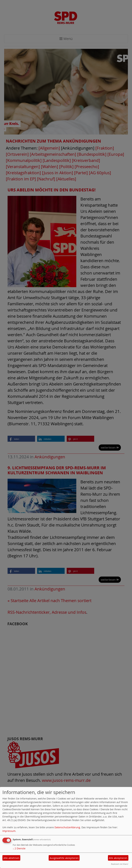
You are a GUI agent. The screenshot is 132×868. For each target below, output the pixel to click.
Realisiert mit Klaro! (120, 864)
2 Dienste (19, 848)
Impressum (9, 831)
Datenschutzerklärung (67, 827)
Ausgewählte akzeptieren (64, 858)
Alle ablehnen (11, 858)
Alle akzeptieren (118, 858)
